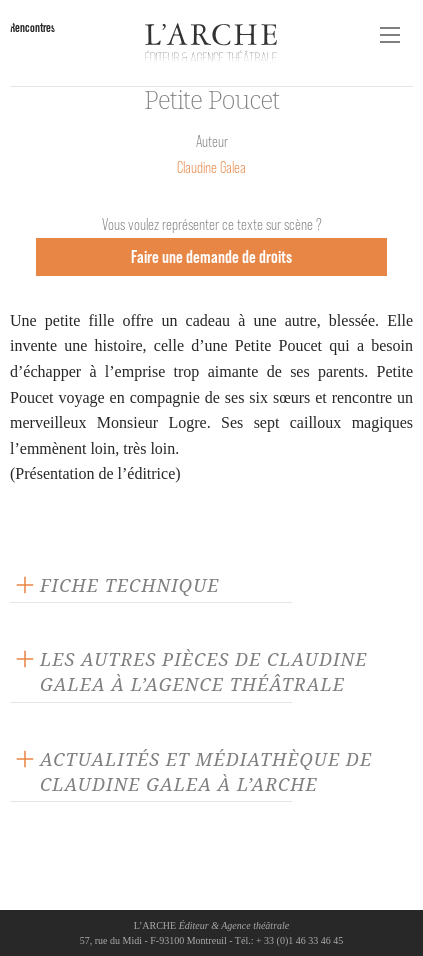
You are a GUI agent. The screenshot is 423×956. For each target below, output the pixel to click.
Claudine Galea (211, 167)
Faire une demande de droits (211, 256)
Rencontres (32, 27)
